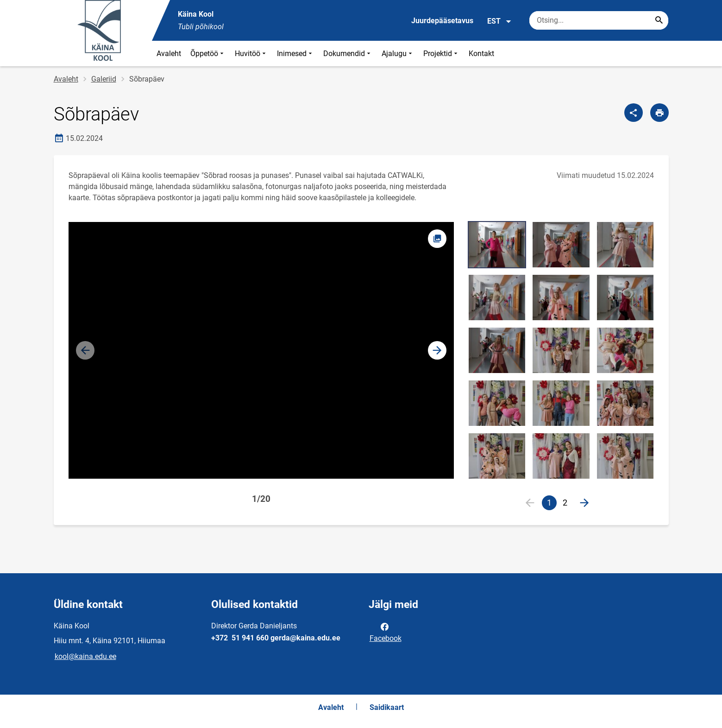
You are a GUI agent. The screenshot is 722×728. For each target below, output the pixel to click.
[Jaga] (634, 113)
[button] (437, 350)
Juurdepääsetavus (442, 21)
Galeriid (104, 79)
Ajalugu (398, 54)
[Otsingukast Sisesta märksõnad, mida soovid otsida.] (599, 20)
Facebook (386, 632)
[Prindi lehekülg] (659, 113)
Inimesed (295, 54)
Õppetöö (208, 54)
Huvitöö (251, 54)
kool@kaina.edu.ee (85, 656)
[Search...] (659, 20)
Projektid (441, 54)
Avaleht (169, 54)
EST (499, 21)
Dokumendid (348, 54)
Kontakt (481, 54)
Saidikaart (387, 707)
